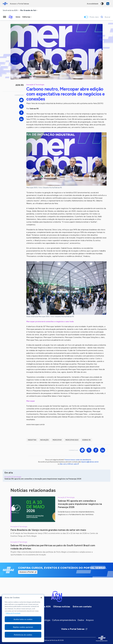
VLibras (108, 4)
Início (18, 17)
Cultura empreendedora (64, 620)
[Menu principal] (5, 17)
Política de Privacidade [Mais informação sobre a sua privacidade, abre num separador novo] (13, 613)
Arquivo (90, 620)
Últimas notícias (62, 607)
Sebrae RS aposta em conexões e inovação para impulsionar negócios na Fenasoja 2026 (80, 504)
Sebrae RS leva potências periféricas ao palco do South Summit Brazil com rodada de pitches (53, 547)
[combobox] (29, 10)
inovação (44, 440)
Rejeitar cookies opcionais (23, 627)
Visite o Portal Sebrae (74, 629)
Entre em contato (82, 607)
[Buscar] (105, 17)
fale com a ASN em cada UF (69, 464)
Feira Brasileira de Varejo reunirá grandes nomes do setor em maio (48, 530)
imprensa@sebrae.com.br (90, 462)
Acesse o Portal (27, 572)
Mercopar (57, 440)
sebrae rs (86, 440)
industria (32, 440)
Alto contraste (102, 4)
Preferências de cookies (23, 635)
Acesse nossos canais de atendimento (78, 460)
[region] (23, 618)
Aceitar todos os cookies (23, 619)
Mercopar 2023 (72, 440)
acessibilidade (93, 4)
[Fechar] (41, 598)
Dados (81, 620)
